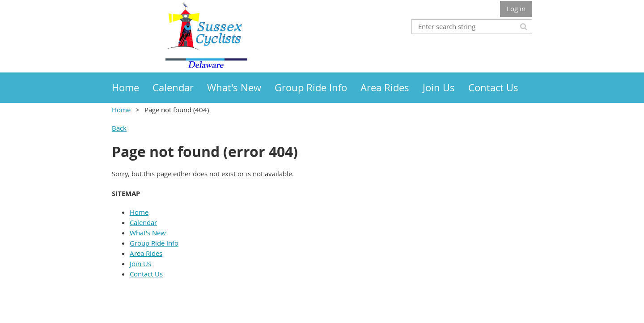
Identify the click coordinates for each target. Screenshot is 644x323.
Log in (516, 8)
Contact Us (146, 274)
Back (119, 128)
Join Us (140, 263)
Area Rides (146, 253)
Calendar (143, 222)
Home (121, 110)
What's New (148, 233)
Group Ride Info (154, 243)
